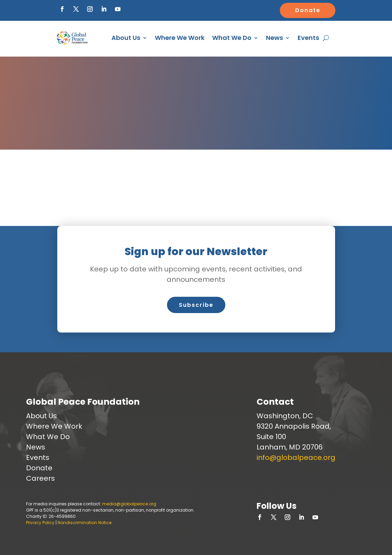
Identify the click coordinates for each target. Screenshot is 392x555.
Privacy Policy (40, 523)
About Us (126, 38)
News (274, 38)
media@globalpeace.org (129, 504)
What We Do (232, 38)
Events (308, 38)
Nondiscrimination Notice (85, 523)
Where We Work (180, 38)
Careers (40, 478)
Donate (308, 10)
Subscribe (196, 305)
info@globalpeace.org (296, 457)
